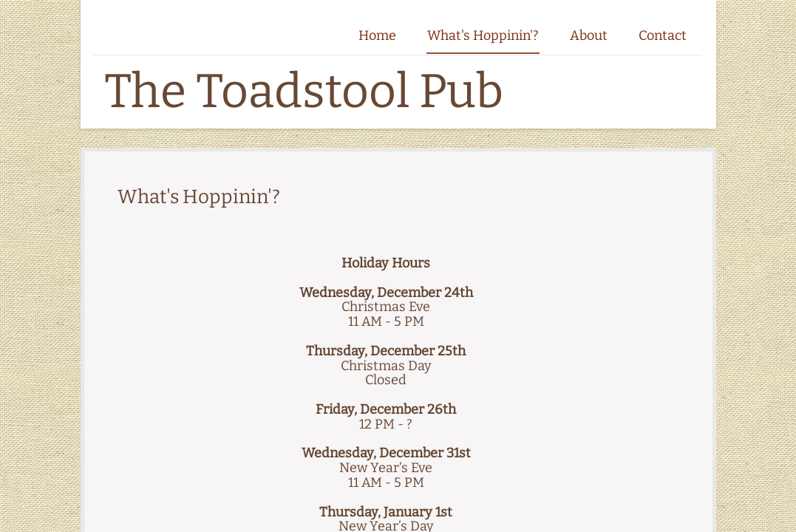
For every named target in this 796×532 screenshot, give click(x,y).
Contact (663, 35)
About (589, 35)
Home (377, 35)
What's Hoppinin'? (483, 35)
